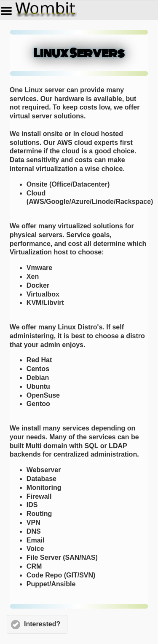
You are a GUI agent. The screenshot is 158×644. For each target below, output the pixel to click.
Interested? (42, 624)
